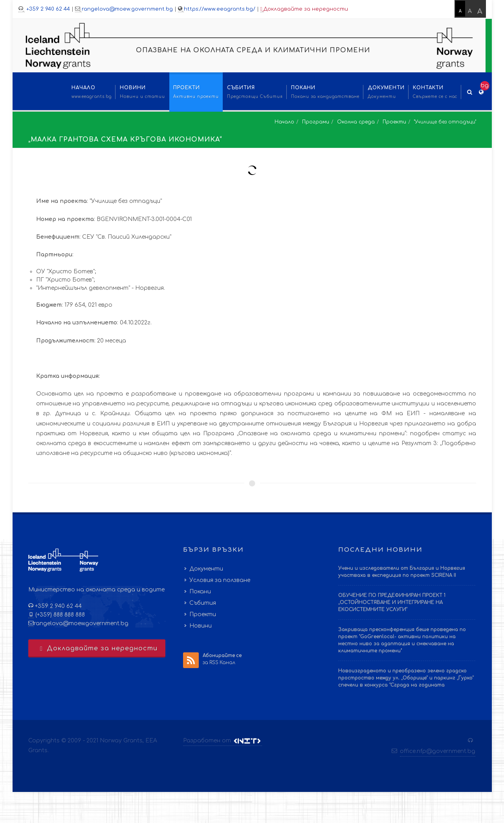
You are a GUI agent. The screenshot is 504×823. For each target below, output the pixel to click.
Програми (316, 122)
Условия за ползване (220, 580)
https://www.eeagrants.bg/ (220, 9)
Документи (206, 569)
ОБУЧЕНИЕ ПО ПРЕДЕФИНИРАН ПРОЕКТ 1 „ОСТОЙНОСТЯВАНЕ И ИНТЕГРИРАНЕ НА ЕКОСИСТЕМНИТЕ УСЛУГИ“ (392, 602)
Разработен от (222, 741)
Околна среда (356, 122)
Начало (284, 122)
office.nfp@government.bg (438, 751)
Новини (201, 626)
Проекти (394, 122)
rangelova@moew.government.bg (127, 9)
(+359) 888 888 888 (59, 615)
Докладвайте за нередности (304, 9)
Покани (200, 592)
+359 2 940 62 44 (47, 9)
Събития (203, 603)
